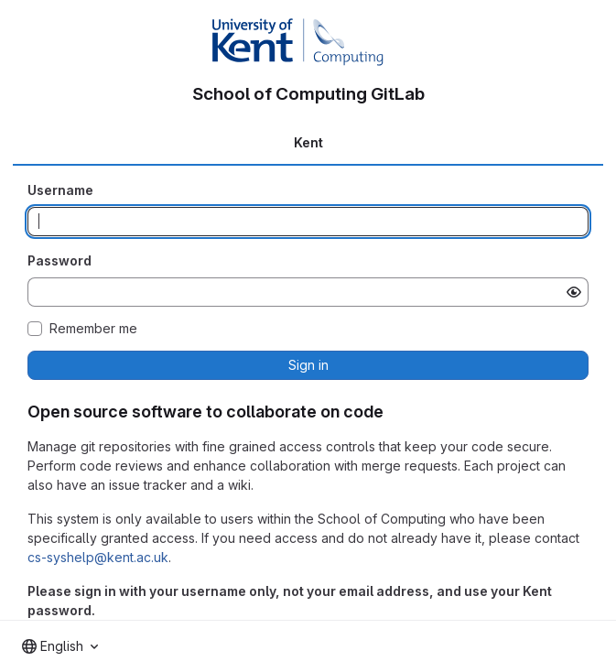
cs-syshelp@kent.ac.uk (98, 557)
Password (59, 260)
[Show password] (574, 292)
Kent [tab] (308, 142)
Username (60, 190)
